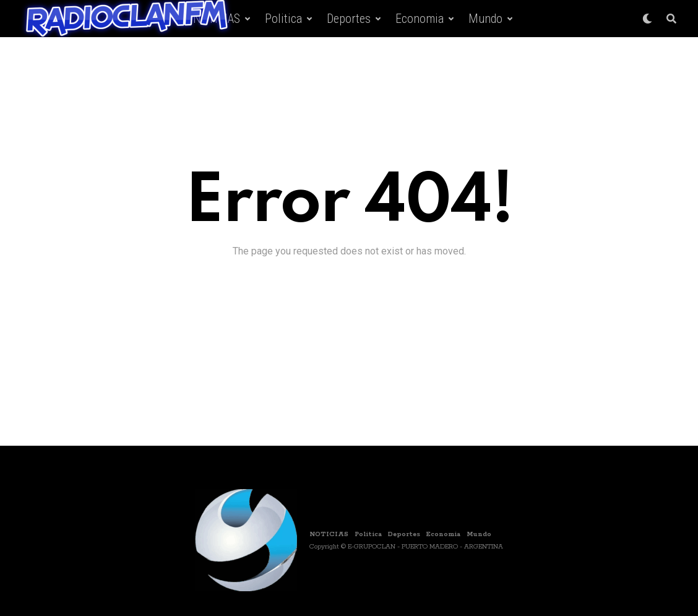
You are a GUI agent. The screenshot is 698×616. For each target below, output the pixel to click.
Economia (420, 19)
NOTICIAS (329, 534)
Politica (283, 19)
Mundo (485, 19)
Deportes (349, 19)
